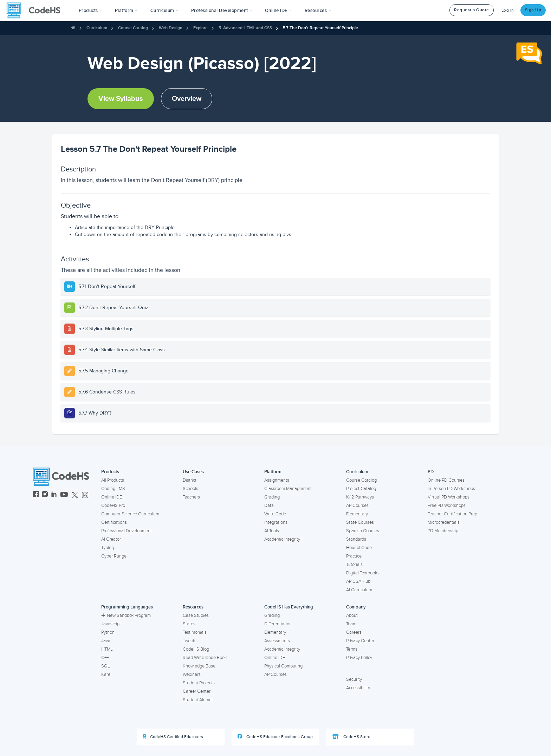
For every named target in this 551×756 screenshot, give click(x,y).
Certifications (114, 522)
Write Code (275, 514)
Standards (356, 539)
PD (431, 472)
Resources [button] (318, 11)
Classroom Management (288, 489)
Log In (508, 10)
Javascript (111, 624)
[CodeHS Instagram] (45, 495)
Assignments (277, 480)
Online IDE (112, 497)
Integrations (276, 522)
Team (351, 624)
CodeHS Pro (113, 506)
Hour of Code (359, 548)
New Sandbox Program (126, 615)
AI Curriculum (359, 590)
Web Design (171, 28)
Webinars (192, 674)
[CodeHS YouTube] (64, 495)
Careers (354, 632)
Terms (352, 649)
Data (269, 506)
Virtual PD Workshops (449, 497)
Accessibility (358, 688)
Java (106, 641)
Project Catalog (361, 489)
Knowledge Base (199, 666)
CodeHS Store (351, 737)
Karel (106, 674)
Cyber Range (114, 556)
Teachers (191, 497)
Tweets (190, 641)
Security (354, 679)
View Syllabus (121, 99)
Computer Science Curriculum (130, 514)
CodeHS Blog (196, 649)
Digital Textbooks (363, 573)
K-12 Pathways (360, 497)
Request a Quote (472, 10)
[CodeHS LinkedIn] (54, 495)
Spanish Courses (363, 531)
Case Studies (196, 615)
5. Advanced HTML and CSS (245, 28)
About (352, 615)
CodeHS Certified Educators (173, 737)
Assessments (277, 641)
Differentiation (278, 624)
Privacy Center (360, 641)
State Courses (360, 522)
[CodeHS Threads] (85, 495)
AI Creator (111, 539)
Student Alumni (198, 700)
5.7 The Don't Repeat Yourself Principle (320, 28)
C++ (105, 658)
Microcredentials (444, 522)
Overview (187, 99)
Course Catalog (133, 28)
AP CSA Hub (358, 581)
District (190, 480)
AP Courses (357, 506)
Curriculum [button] (164, 11)
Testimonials (195, 632)
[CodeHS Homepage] (36, 11)
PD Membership (443, 531)
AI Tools (272, 531)
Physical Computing (283, 666)
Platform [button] (126, 11)
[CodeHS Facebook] (36, 495)
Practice (354, 556)
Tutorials (354, 565)
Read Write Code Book (205, 658)
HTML (107, 649)
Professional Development (127, 531)
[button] (90, 11)
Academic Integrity (282, 539)
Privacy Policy (359, 658)
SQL (106, 666)
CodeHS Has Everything (289, 607)
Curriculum (97, 28)
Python (108, 632)
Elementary (357, 514)
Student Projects (199, 683)
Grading (272, 497)
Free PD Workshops (447, 506)
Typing (108, 548)
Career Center (197, 691)
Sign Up (533, 10)
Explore (200, 28)
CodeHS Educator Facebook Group (275, 737)
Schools (190, 489)
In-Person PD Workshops (451, 489)
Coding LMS (113, 489)
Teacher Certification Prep (452, 514)
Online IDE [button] (278, 11)
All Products (113, 480)
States (189, 624)
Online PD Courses (446, 480)
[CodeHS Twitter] (75, 495)
